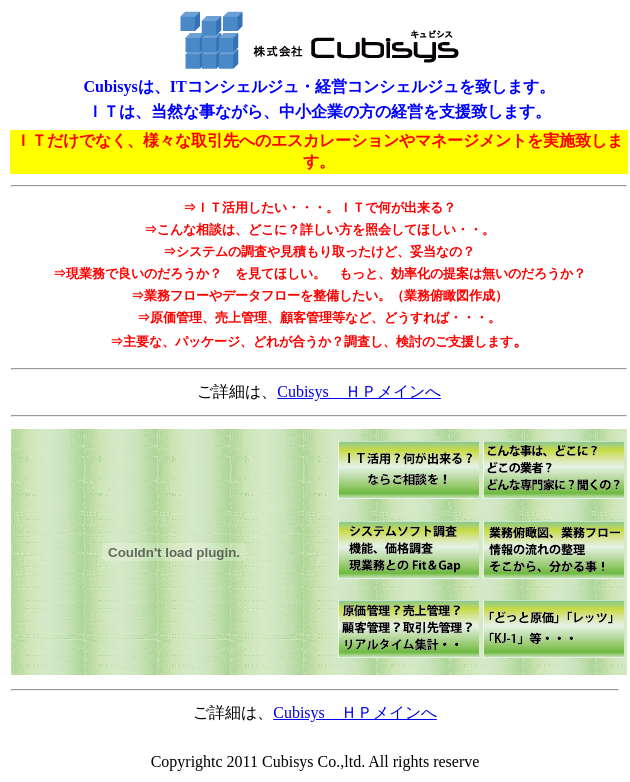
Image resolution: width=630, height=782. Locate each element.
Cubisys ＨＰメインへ (359, 391)
